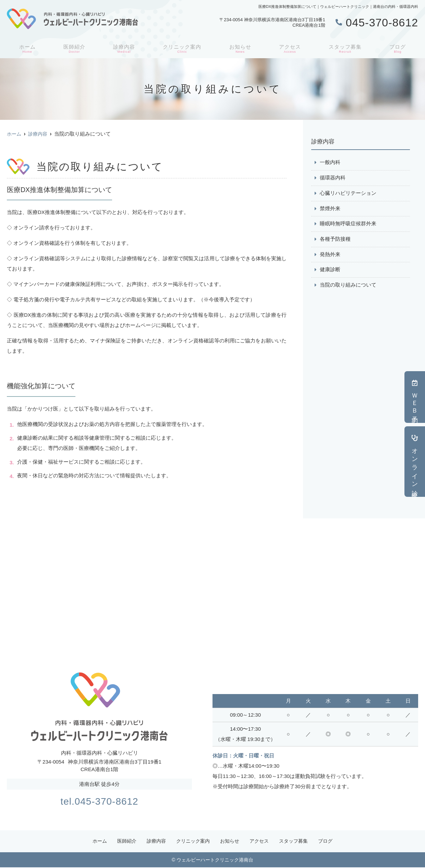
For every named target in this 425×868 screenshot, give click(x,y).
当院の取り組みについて (348, 286)
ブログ (399, 48)
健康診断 (330, 270)
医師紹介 (73, 48)
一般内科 (330, 162)
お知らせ (240, 48)
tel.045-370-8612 (99, 801)
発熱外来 (330, 255)
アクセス (290, 48)
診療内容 (123, 48)
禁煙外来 (330, 209)
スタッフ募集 (346, 48)
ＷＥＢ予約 (415, 397)
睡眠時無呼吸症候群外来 (348, 224)
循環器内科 (333, 178)
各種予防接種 (335, 240)
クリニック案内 (182, 48)
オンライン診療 (415, 462)
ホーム (26, 48)
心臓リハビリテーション (348, 193)
